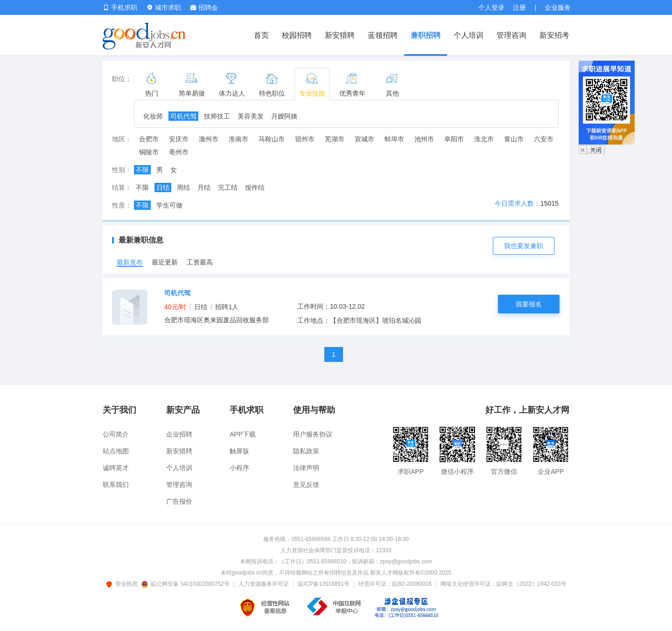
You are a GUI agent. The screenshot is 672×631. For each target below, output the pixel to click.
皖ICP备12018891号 (324, 584)
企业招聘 (179, 434)
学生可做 (169, 205)
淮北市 (484, 139)
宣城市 (364, 139)
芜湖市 (335, 139)
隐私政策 (306, 451)
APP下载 (243, 434)
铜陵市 (149, 152)
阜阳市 (454, 139)
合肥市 (149, 139)
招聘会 (204, 7)
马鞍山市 (272, 139)
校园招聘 (297, 35)
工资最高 (200, 262)
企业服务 (558, 7)
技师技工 (217, 116)
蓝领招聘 (383, 35)
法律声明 (306, 468)
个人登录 (491, 7)
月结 (204, 187)
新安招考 (554, 35)
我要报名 (529, 304)
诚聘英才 (116, 468)
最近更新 (165, 262)
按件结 (255, 187)
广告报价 (179, 501)
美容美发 (251, 116)
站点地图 (116, 451)
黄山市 (514, 139)
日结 (163, 187)
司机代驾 (183, 116)
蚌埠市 (394, 139)
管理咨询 (511, 35)
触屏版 (239, 451)
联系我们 (116, 485)
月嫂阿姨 (284, 116)
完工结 (228, 187)
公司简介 (116, 434)
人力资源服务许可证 (264, 584)
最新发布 (130, 262)
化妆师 (153, 116)
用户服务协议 (313, 434)
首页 (261, 35)
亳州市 (179, 152)
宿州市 (305, 139)
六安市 (544, 139)
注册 (519, 7)
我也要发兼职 (524, 246)
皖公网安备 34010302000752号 (186, 584)
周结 (183, 187)
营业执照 (123, 584)
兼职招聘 (426, 35)
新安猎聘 (340, 35)
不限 (142, 170)
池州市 (424, 139)
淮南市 (238, 139)
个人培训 (469, 35)
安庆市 (179, 139)
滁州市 (209, 139)
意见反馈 (306, 485)
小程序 (239, 468)
